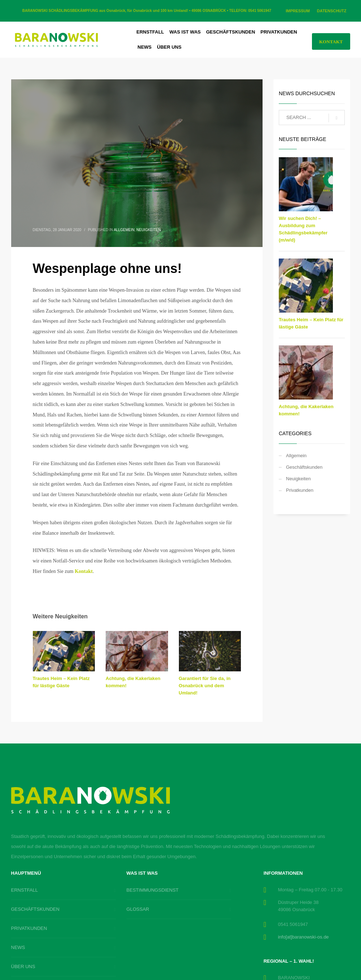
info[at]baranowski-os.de (303, 937)
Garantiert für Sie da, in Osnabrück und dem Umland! (205, 686)
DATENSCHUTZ (332, 11)
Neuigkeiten (149, 230)
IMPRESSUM (298, 11)
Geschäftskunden (304, 467)
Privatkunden (300, 490)
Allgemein (124, 230)
